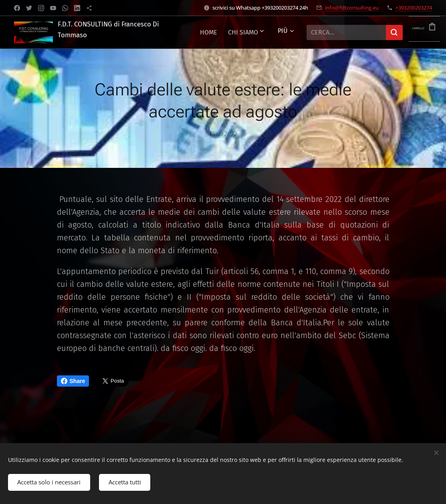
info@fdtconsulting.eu (352, 8)
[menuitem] (257, 32)
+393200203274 (414, 8)
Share (73, 381)
